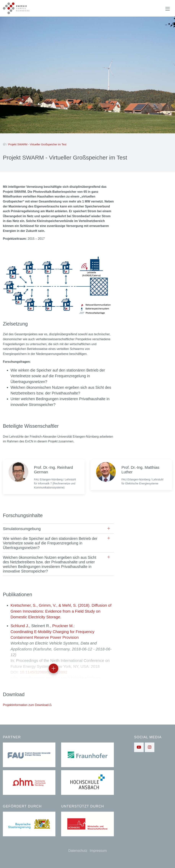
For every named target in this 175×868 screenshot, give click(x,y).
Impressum (98, 851)
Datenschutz (78, 851)
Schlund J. (20, 626)
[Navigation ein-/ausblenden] (168, 8)
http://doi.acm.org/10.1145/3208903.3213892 (60, 678)
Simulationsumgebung (22, 529)
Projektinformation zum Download (26, 705)
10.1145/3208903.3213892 (44, 672)
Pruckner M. (63, 626)
